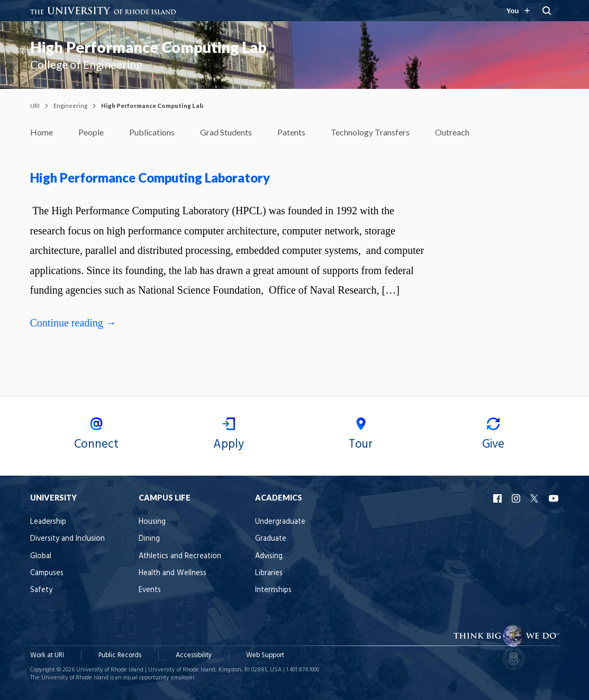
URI (35, 106)
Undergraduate (280, 522)
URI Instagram (517, 498)
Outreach (452, 132)
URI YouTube (554, 498)
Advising (269, 556)
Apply (229, 436)
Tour (361, 436)
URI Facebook (499, 498)
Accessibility (194, 655)
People (91, 132)
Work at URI (47, 655)
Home (42, 132)
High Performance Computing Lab (148, 47)
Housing (152, 522)
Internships (273, 590)
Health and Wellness (173, 573)
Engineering (70, 106)
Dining (149, 539)
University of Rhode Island (110, 670)
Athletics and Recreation (180, 556)
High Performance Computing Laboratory (150, 178)
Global (41, 556)
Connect (96, 436)
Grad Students (226, 132)
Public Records (120, 655)
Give (493, 436)
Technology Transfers (370, 132)
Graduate (271, 539)
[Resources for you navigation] (518, 11)
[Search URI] (547, 11)
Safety (41, 590)
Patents (291, 132)
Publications (152, 132)
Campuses (47, 573)
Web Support (265, 655)
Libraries (269, 573)
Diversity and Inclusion (67, 539)
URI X (536, 498)
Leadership (48, 522)
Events (150, 590)
